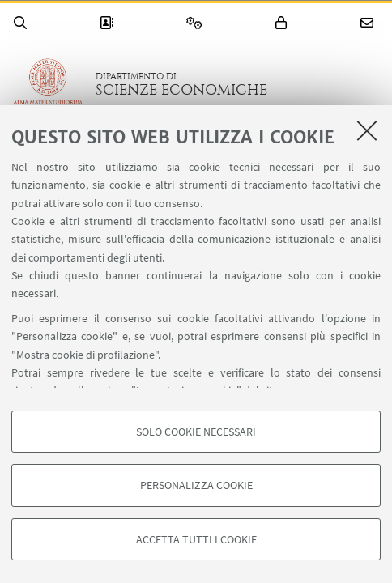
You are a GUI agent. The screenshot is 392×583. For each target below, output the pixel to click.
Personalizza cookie (196, 485)
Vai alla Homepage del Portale (48, 84)
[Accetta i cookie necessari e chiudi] (367, 130)
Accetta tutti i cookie (196, 539)
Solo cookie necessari (196, 432)
